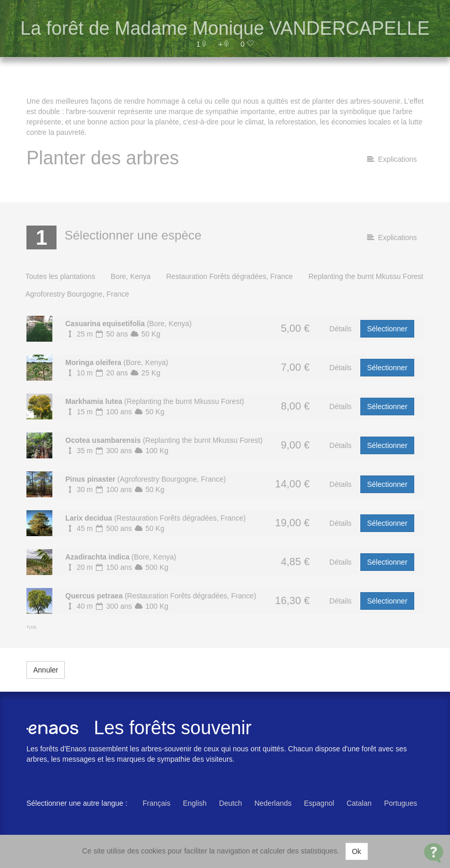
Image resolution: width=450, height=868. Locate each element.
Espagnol (319, 803)
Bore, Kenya (131, 276)
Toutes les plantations (60, 276)
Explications (392, 159)
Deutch (230, 803)
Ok (357, 851)
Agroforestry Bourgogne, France (77, 294)
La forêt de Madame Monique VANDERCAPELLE (225, 28)
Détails (340, 329)
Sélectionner (387, 329)
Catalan (359, 803)
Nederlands (273, 803)
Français (157, 803)
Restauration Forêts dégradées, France (229, 276)
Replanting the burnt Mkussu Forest (366, 276)
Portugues (401, 803)
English (195, 803)
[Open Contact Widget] (434, 853)
